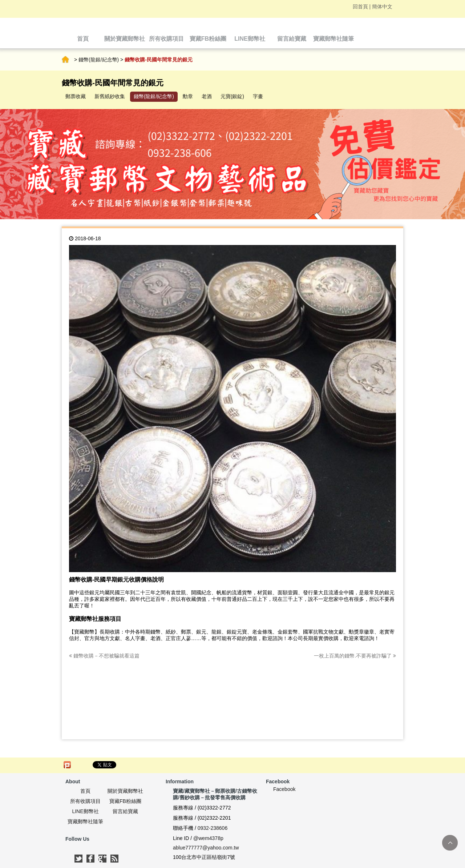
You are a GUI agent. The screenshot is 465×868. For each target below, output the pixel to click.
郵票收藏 (76, 96)
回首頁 (360, 7)
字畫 (258, 96)
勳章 (188, 96)
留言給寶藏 (125, 811)
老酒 (207, 96)
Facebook (284, 789)
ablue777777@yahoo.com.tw (206, 848)
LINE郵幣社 (85, 811)
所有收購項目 (85, 801)
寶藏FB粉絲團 (125, 801)
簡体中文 (382, 7)
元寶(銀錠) (232, 96)
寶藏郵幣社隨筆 (85, 821)
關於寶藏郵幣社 (125, 791)
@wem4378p (208, 838)
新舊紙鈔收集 (110, 96)
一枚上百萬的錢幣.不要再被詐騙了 (355, 656)
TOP (450, 843)
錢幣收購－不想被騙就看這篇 (104, 656)
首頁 (65, 60)
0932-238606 (213, 828)
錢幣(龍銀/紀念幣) (99, 60)
